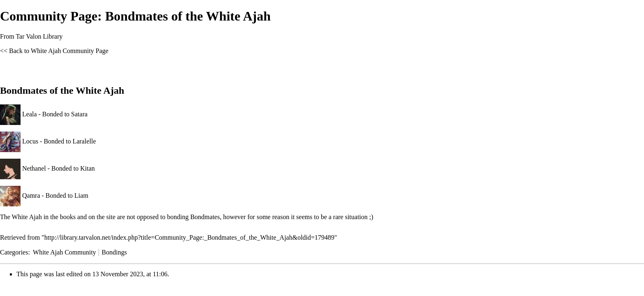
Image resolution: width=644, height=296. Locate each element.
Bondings (114, 252)
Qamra (31, 195)
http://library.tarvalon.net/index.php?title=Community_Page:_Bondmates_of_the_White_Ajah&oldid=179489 (189, 237)
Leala (30, 114)
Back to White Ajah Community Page (59, 51)
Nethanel (34, 168)
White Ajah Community (64, 252)
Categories (14, 252)
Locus (30, 141)
